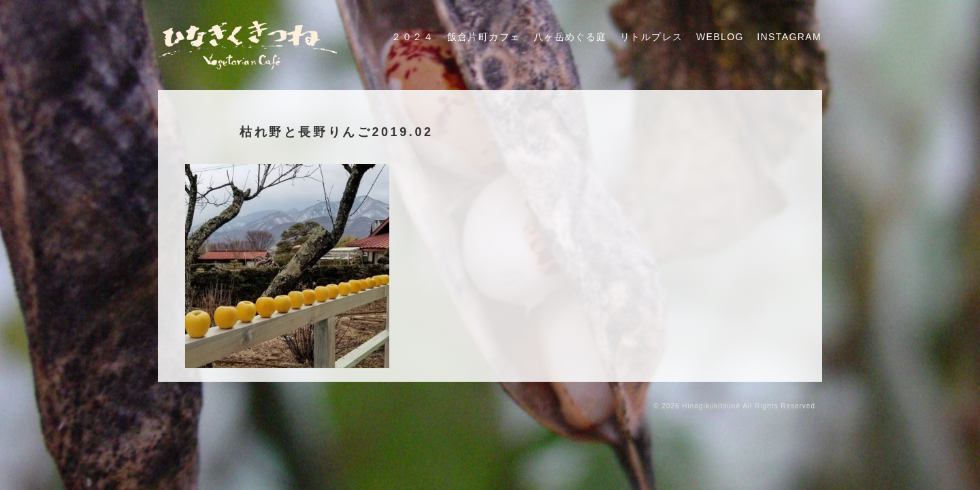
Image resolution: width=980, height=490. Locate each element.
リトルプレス (651, 37)
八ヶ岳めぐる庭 (570, 37)
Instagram (789, 37)
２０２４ (412, 37)
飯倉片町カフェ (484, 37)
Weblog (720, 37)
